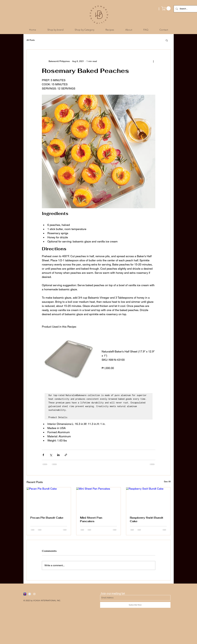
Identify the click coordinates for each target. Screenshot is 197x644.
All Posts (31, 40)
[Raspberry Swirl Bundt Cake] (148, 500)
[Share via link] (66, 455)
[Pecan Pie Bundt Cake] (49, 500)
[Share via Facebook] (43, 455)
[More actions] (153, 61)
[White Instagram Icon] (34, 594)
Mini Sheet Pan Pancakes (91, 519)
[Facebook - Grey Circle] (30, 594)
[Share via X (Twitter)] (51, 455)
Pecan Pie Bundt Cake (47, 518)
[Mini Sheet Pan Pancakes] (98, 500)
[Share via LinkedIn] (58, 455)
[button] (166, 8)
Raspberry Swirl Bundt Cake (147, 519)
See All (167, 482)
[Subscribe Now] (135, 605)
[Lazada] (25, 594)
